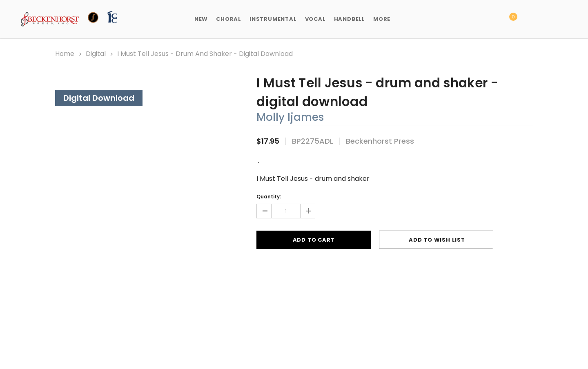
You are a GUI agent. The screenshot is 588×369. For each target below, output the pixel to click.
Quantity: (269, 197)
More (382, 19)
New (201, 19)
